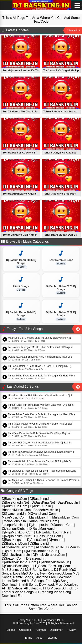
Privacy (71, 630)
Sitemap (52, 638)
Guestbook (26, 630)
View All (74, 30)
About (40, 638)
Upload (11, 630)
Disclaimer (56, 630)
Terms (28, 638)
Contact (41, 630)
